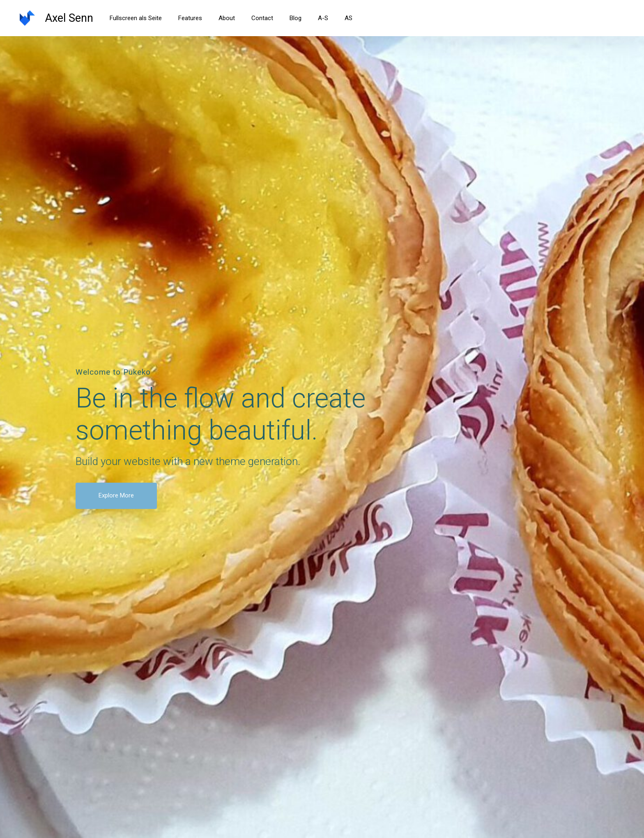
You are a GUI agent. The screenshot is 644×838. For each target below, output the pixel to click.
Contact (262, 18)
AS (348, 18)
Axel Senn (69, 18)
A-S (323, 18)
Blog (296, 18)
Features (190, 18)
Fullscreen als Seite (136, 18)
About (227, 18)
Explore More (116, 495)
